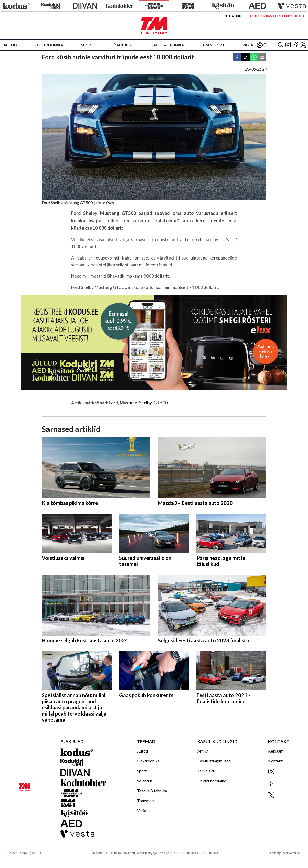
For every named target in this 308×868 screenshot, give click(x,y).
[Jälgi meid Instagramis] (288, 45)
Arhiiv (202, 751)
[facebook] (237, 58)
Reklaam (276, 751)
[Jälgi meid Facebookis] (296, 45)
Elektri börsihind (212, 781)
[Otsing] (280, 45)
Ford (114, 403)
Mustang (129, 403)
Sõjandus (121, 45)
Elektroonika (49, 45)
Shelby (145, 403)
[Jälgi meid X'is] (303, 45)
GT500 (161, 403)
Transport (213, 45)
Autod (10, 45)
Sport (87, 45)
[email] (262, 58)
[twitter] (245, 58)
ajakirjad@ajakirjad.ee (153, 853)
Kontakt (275, 761)
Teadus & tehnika (166, 45)
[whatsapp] (254, 58)
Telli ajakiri (233, 16)
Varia (248, 45)
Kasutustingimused (214, 761)
